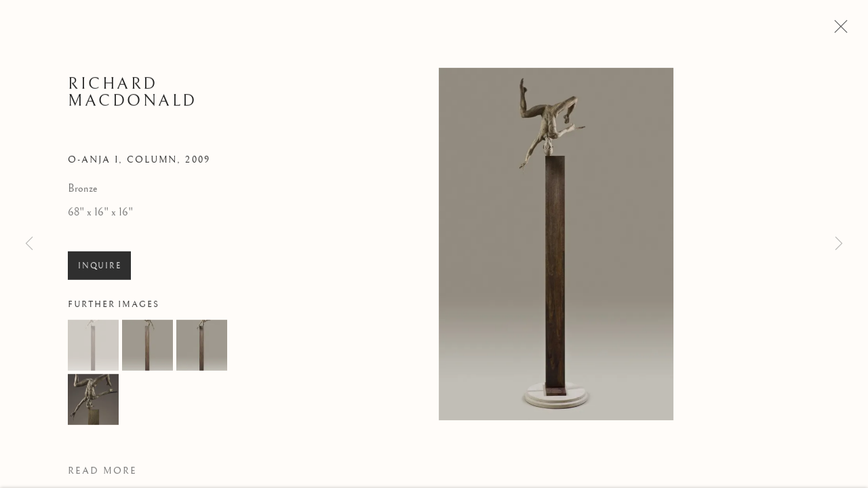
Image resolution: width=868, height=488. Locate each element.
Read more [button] (102, 475)
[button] (93, 349)
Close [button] (839, 30)
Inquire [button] (99, 269)
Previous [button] (29, 244)
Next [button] (839, 244)
